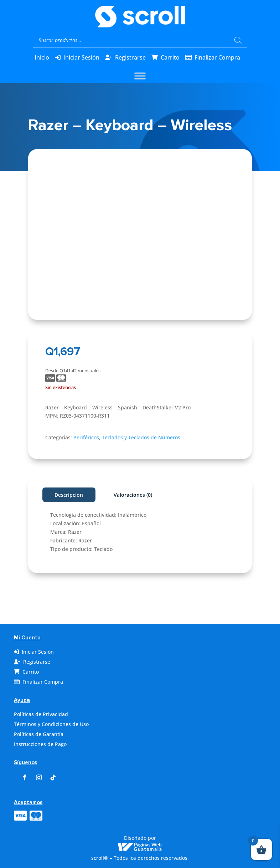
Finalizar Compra (217, 57)
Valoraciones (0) (133, 495)
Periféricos (86, 437)
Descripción (69, 495)
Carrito (170, 57)
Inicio (42, 57)
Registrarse (130, 57)
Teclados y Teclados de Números (141, 437)
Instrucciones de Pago (40, 744)
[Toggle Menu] (140, 76)
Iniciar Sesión (81, 57)
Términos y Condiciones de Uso (51, 724)
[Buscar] (238, 40)
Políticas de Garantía (39, 734)
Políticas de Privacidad (41, 714)
